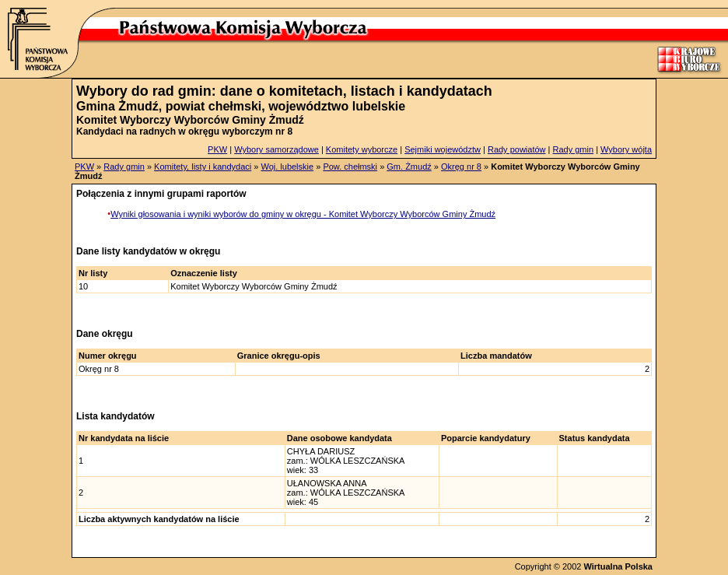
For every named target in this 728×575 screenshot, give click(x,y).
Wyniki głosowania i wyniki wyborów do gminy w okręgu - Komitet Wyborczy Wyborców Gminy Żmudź (303, 214)
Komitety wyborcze (362, 149)
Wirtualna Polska (618, 566)
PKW (217, 149)
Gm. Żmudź (409, 167)
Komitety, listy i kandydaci (203, 167)
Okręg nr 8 (461, 167)
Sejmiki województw (443, 149)
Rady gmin (574, 149)
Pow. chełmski (350, 167)
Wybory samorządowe (276, 149)
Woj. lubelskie (287, 167)
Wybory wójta (626, 149)
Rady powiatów (517, 149)
